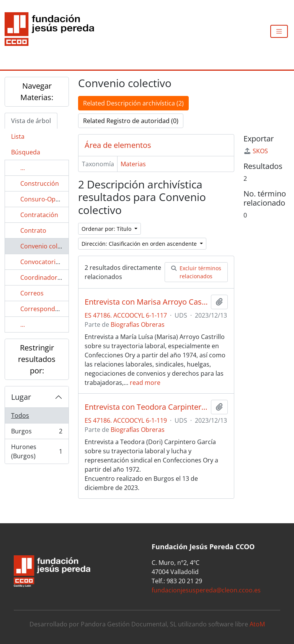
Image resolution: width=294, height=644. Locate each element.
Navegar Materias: (37, 92)
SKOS (256, 151)
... (23, 168)
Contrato (33, 230)
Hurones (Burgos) (37, 451)
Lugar (21, 397)
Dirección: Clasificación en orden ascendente (140, 244)
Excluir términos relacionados (196, 272)
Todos (20, 415)
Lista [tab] (18, 136)
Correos (32, 293)
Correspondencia (45, 309)
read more (145, 383)
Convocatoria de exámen (56, 262)
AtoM (257, 624)
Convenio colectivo (47, 246)
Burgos (37, 433)
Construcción (40, 183)
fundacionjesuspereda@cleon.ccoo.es (206, 590)
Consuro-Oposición (48, 199)
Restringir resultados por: (37, 359)
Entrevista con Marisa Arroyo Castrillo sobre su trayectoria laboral (146, 302)
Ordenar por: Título (107, 229)
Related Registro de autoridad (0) (131, 121)
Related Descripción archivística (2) (133, 103)
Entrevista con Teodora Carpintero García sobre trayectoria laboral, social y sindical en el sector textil (146, 407)
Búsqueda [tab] (26, 152)
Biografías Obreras (138, 324)
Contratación (39, 215)
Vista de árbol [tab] (31, 121)
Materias (133, 164)
